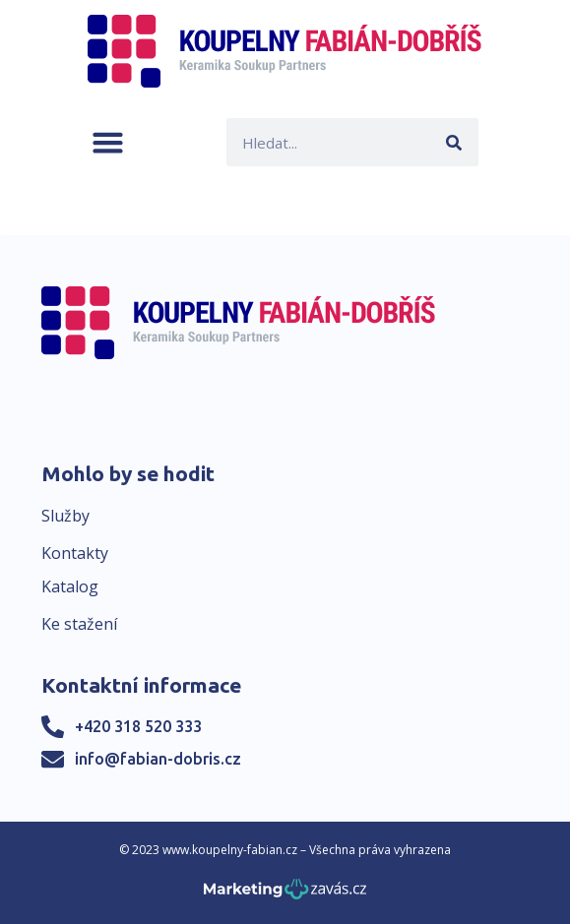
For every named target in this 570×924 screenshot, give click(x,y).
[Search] (454, 142)
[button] (108, 142)
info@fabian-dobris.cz (158, 759)
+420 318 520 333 (138, 726)
